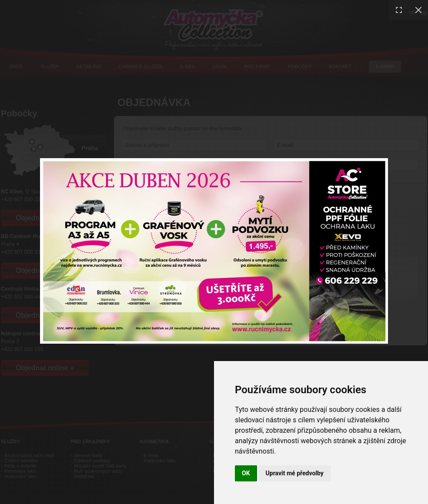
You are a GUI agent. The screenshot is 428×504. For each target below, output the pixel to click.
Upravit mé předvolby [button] (295, 473)
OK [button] (246, 473)
